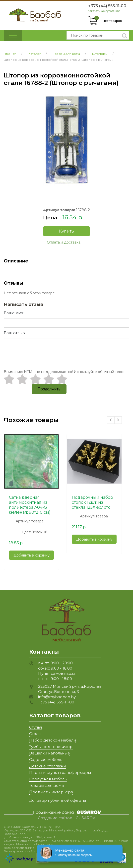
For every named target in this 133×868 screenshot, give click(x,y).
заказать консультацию (104, 11)
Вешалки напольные (50, 753)
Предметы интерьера (51, 792)
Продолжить (49, 389)
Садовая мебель (46, 760)
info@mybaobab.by (57, 697)
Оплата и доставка (64, 242)
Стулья (35, 727)
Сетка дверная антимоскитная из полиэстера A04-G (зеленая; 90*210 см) (30, 505)
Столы (35, 734)
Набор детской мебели (53, 740)
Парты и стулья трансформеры (60, 773)
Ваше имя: (14, 313)
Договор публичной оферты (58, 800)
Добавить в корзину (32, 555)
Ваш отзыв (14, 333)
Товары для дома (46, 785)
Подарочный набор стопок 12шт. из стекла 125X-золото (92, 502)
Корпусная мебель (48, 779)
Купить (66, 231)
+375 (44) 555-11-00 (107, 6)
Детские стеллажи (47, 766)
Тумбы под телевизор (51, 747)
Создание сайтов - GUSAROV (66, 818)
